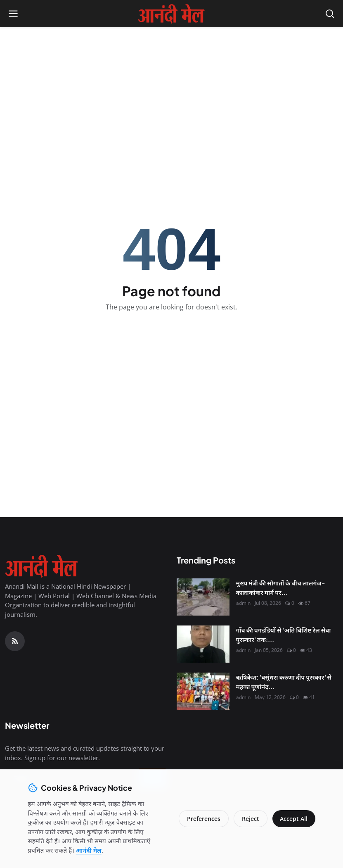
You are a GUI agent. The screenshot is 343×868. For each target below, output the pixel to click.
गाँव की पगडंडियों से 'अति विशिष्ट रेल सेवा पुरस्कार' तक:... (284, 635)
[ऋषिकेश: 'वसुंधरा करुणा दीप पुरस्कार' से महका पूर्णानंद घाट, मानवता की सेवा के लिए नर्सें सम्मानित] (203, 691)
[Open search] (330, 14)
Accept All (293, 819)
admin (243, 603)
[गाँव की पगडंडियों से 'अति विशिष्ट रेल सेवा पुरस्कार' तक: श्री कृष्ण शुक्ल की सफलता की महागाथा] (203, 644)
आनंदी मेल (89, 850)
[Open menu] (13, 14)
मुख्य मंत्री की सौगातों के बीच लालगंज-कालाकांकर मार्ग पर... (280, 587)
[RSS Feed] (15, 641)
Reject (249, 819)
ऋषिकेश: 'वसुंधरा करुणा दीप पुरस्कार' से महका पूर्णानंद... (284, 682)
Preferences (202, 819)
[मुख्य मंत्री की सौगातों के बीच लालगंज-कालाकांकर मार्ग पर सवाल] (203, 597)
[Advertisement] (172, 87)
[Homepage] (171, 14)
